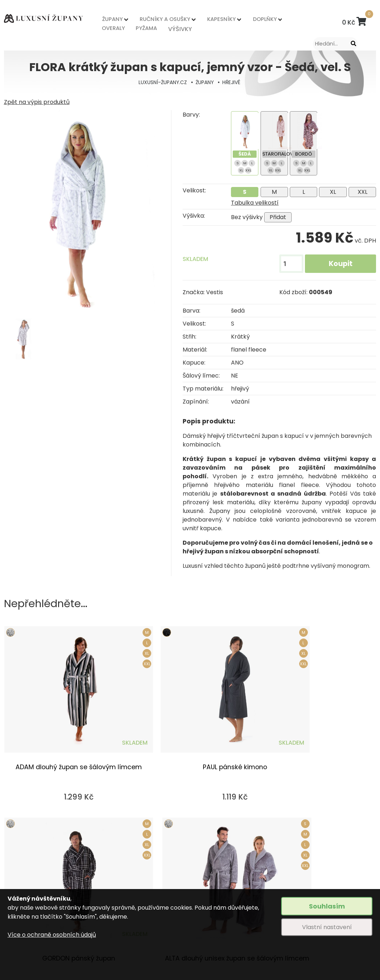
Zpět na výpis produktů (37, 102)
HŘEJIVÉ (233, 82)
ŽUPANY (111, 20)
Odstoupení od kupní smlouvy (136, 883)
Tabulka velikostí (255, 203)
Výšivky (195, 858)
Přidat (278, 217)
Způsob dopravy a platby (130, 870)
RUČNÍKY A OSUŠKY (152, 20)
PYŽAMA (135, 28)
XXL (362, 192)
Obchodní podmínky (124, 858)
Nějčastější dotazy (211, 883)
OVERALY (111, 28)
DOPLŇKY (230, 20)
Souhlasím (327, 906)
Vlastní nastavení (327, 927)
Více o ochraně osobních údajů (52, 935)
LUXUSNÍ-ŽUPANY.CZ (161, 82)
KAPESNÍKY (198, 20)
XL (333, 192)
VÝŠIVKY (158, 28)
